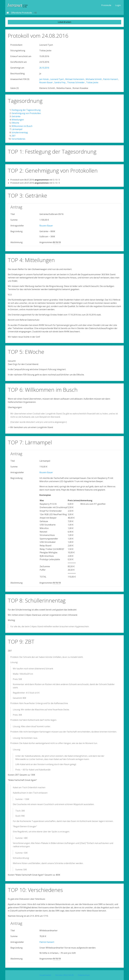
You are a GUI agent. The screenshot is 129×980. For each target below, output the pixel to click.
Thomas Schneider (76, 82)
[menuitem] (106, 5)
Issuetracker (45, 975)
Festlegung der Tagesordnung (26, 110)
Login (118, 5)
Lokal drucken (64, 22)
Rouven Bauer (46, 82)
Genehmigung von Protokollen (26, 113)
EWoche (15, 123)
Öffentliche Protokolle (21, 13)
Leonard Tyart (57, 79)
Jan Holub (44, 79)
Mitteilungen (18, 120)
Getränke (16, 116)
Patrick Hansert (111, 79)
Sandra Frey (60, 82)
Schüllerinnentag (20, 132)
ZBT (14, 136)
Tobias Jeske (92, 82)
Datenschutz (84, 975)
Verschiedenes (18, 139)
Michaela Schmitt (94, 79)
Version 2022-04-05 (64, 975)
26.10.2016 (44, 68)
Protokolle (106, 5)
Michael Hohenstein (75, 79)
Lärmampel (17, 129)
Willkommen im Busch (22, 126)
